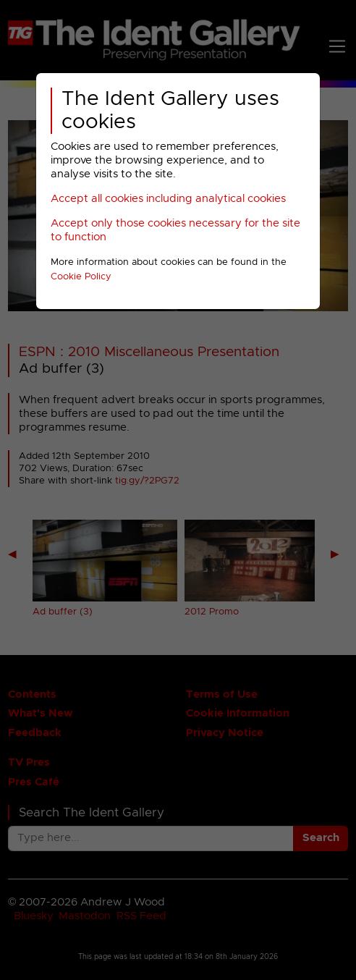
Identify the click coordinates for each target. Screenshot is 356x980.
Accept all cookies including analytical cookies (168, 199)
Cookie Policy (81, 277)
